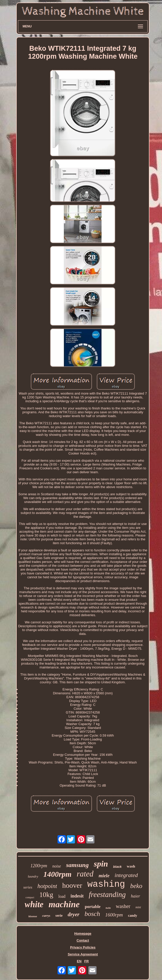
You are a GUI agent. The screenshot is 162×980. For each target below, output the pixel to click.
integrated (126, 875)
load (62, 896)
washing (106, 884)
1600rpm (114, 915)
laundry (33, 876)
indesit (77, 896)
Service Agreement (83, 954)
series (28, 887)
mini (138, 907)
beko (136, 886)
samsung (77, 865)
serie (59, 916)
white (34, 904)
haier (136, 896)
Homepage (83, 933)
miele (104, 876)
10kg (46, 895)
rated (85, 874)
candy (132, 916)
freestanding (107, 894)
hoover (72, 885)
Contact (83, 940)
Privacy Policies (83, 947)
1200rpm (39, 866)
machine (64, 904)
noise (57, 866)
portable (93, 907)
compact (30, 897)
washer (123, 906)
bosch (92, 914)
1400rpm (58, 874)
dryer (74, 914)
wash (131, 866)
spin (101, 864)
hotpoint (47, 886)
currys (46, 916)
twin (108, 908)
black (117, 867)
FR (86, 961)
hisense (33, 916)
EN (79, 961)
